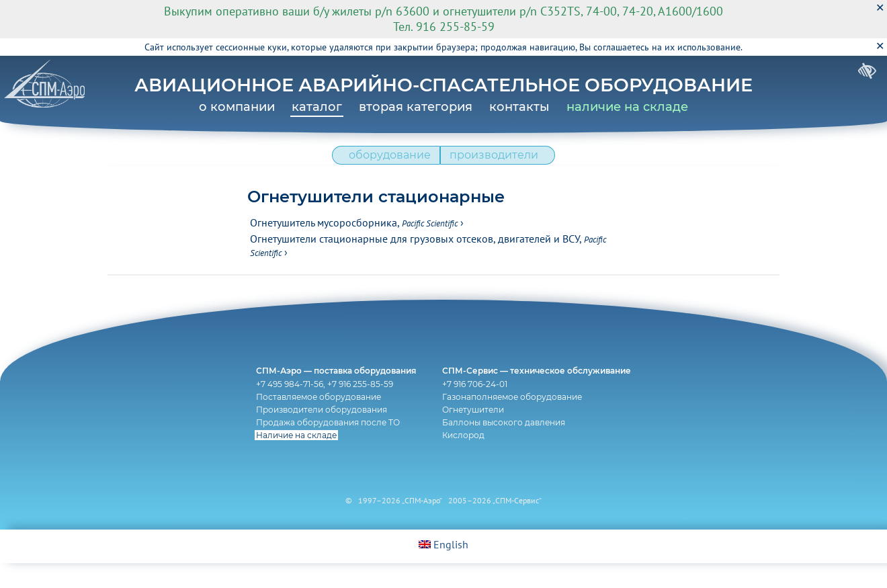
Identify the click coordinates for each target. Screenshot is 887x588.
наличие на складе (627, 107)
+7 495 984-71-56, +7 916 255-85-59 (322, 406)
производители (498, 162)
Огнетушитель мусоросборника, (354, 233)
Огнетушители (476, 431)
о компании (237, 107)
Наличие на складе (294, 457)
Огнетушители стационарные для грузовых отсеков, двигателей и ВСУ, (428, 255)
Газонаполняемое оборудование (515, 418)
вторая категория (416, 107)
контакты (519, 107)
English (443, 569)
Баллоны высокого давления (507, 444)
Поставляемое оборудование (316, 418)
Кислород (467, 457)
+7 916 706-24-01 (478, 406)
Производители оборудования (319, 431)
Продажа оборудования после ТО (325, 444)
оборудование (386, 162)
